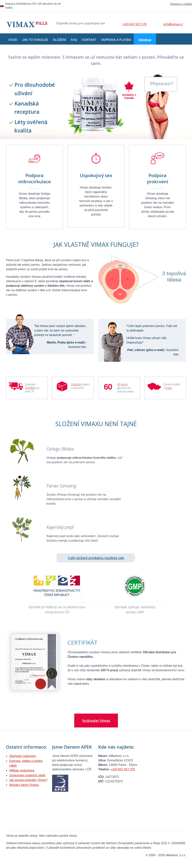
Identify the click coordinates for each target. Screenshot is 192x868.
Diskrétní (76, 384)
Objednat (145, 40)
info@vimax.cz (173, 24)
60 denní (122, 384)
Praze (169, 388)
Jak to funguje (35, 40)
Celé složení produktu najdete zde (96, 558)
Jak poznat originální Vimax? (28, 780)
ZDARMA (30, 388)
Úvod (13, 40)
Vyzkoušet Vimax (96, 721)
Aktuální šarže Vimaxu (24, 785)
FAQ (74, 40)
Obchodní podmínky (23, 756)
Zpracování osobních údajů (27, 775)
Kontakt (89, 40)
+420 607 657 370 (134, 24)
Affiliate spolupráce (22, 770)
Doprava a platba (181, 4)
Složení (60, 40)
